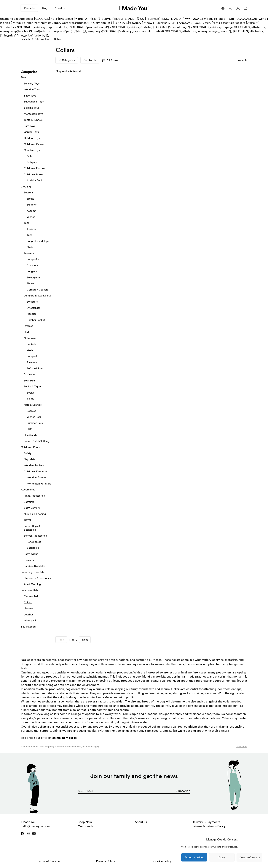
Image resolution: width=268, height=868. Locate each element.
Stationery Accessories (37, 578)
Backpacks (33, 548)
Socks (30, 393)
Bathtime (29, 502)
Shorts (31, 283)
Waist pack (30, 620)
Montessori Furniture (39, 484)
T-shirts (31, 229)
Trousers (29, 253)
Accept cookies (194, 857)
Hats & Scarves (33, 405)
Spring (31, 199)
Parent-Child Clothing (36, 441)
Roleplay (32, 162)
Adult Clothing (32, 584)
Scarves (31, 411)
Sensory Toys (32, 83)
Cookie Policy (163, 861)
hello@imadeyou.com (35, 826)
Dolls (30, 156)
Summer (32, 205)
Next (85, 640)
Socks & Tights (33, 386)
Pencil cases (34, 542)
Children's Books (33, 174)
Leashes (29, 615)
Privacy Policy (106, 861)
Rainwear (32, 362)
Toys (24, 77)
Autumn (32, 211)
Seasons (29, 192)
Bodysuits (29, 374)
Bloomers (32, 265)
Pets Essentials (42, 39)
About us (60, 8)
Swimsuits (30, 380)
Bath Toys (30, 126)
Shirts (30, 247)
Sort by (90, 60)
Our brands (85, 826)
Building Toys (32, 108)
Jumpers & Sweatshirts (37, 296)
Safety (28, 453)
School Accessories (35, 536)
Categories (67, 60)
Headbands (30, 435)
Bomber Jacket (36, 320)
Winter (31, 217)
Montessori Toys (33, 114)
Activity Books (35, 180)
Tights (30, 399)
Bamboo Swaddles (35, 566)
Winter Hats (34, 417)
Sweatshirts (33, 308)
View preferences (249, 857)
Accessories (28, 490)
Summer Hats (35, 423)
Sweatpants (34, 277)
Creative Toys (32, 150)
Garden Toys (31, 132)
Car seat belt (31, 596)
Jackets (31, 344)
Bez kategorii (28, 627)
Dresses (28, 326)
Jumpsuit (32, 356)
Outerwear (30, 338)
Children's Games (34, 144)
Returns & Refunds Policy (209, 826)
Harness (28, 608)
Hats (29, 429)
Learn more (241, 746)
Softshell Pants (35, 368)
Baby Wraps (31, 554)
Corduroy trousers (38, 290)
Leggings (32, 271)
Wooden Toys (32, 89)
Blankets (29, 560)
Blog (45, 8)
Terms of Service (49, 861)
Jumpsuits (33, 259)
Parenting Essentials (32, 572)
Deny (222, 857)
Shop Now (85, 822)
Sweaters (32, 302)
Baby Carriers (32, 508)
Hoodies (32, 314)
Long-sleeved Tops (38, 241)
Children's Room (30, 447)
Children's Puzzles (34, 168)
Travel (27, 520)
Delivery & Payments (206, 822)
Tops (27, 223)
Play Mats (29, 459)
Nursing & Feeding (35, 514)
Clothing (26, 186)
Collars (28, 602)
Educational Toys (34, 102)
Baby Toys (30, 96)
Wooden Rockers (34, 465)
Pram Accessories (34, 496)
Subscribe (183, 791)
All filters (110, 60)
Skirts (27, 332)
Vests (30, 350)
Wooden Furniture (38, 477)
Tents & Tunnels (33, 120)
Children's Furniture (35, 471)
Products (29, 8)
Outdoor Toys (32, 138)
